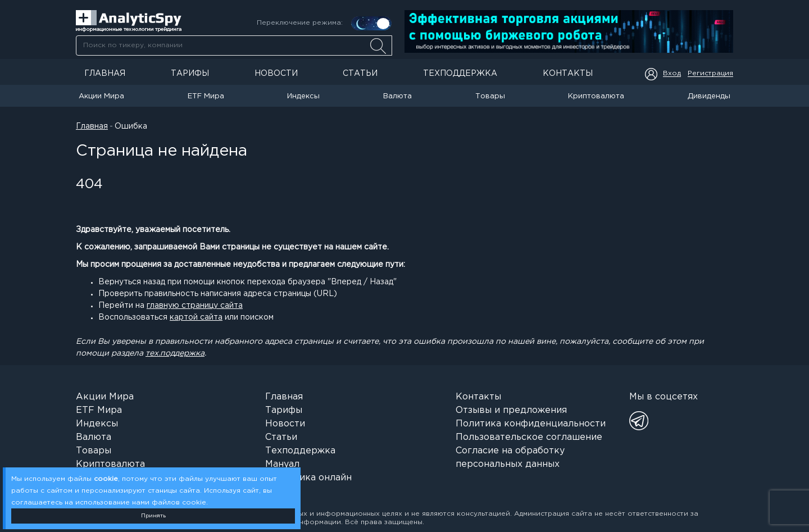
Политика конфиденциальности (531, 424)
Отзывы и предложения (511, 410)
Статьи (360, 74)
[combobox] (234, 46)
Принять (153, 516)
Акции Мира (101, 96)
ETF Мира (206, 96)
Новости (276, 74)
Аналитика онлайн (308, 478)
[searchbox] (234, 46)
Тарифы (190, 74)
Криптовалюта (596, 96)
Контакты (568, 74)
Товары (490, 96)
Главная (105, 74)
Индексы (303, 96)
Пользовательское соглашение (529, 437)
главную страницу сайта (195, 306)
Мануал (282, 464)
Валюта (397, 96)
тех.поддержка (175, 353)
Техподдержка (460, 74)
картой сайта (196, 317)
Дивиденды (709, 96)
